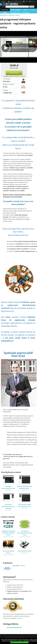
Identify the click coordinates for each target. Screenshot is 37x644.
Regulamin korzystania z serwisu (15, 638)
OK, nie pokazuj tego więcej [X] (19, 642)
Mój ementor (15, 13)
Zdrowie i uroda (14, 15)
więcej (23, 566)
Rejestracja (19, 1)
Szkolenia (5, 10)
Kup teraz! (14, 73)
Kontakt (26, 1)
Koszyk (32, 1)
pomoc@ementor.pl (14, 628)
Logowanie (12, 1)
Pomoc (5, 13)
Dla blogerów (26, 10)
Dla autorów (15, 10)
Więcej (20, 618)
